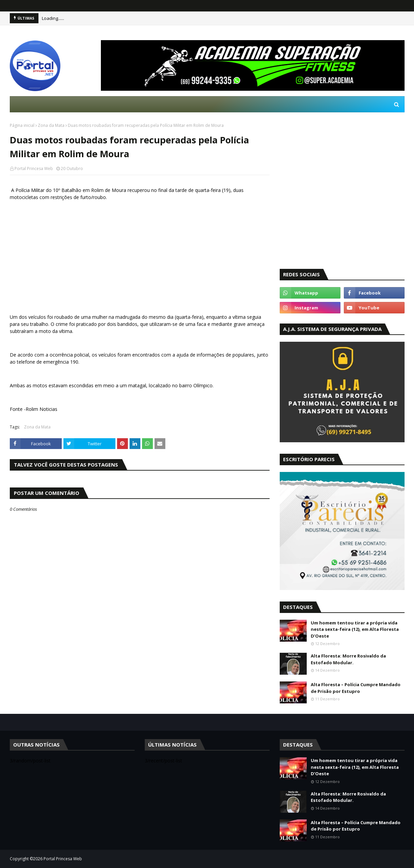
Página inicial (22, 125)
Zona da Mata (51, 125)
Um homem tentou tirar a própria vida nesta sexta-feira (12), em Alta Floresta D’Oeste (355, 629)
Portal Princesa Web (34, 169)
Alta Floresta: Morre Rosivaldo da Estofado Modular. (348, 659)
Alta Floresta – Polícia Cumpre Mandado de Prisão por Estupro (356, 688)
